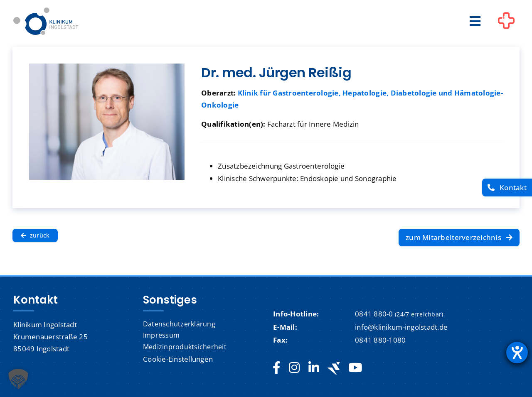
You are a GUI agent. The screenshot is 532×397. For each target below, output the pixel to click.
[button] (18, 379)
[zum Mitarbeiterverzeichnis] (459, 238)
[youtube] (355, 368)
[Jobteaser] (334, 368)
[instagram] (294, 368)
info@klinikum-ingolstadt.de (401, 327)
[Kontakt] (507, 187)
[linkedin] (314, 368)
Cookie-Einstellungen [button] (178, 359)
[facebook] (277, 368)
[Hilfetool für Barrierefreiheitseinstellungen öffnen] (517, 353)
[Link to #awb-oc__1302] (506, 22)
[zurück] (35, 235)
